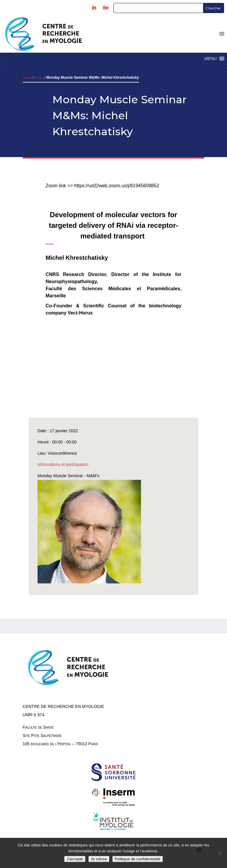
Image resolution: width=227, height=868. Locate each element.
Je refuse (99, 859)
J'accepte (75, 859)
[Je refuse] (220, 853)
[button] (211, 59)
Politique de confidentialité (138, 859)
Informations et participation (63, 464)
